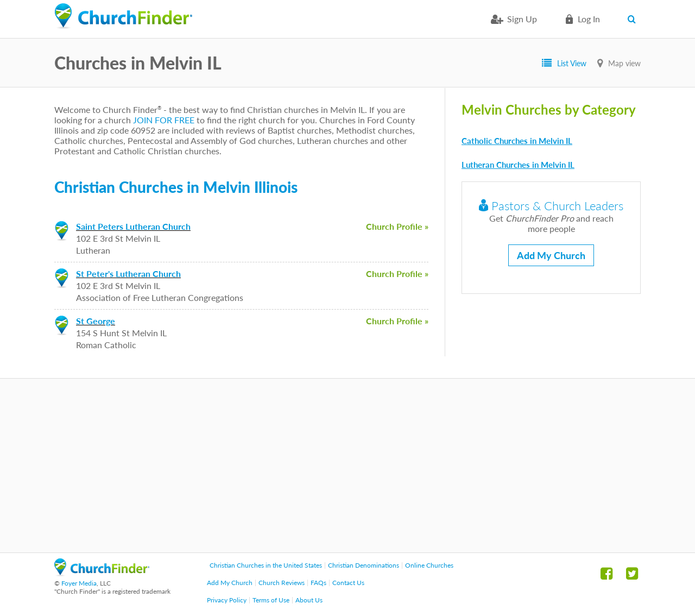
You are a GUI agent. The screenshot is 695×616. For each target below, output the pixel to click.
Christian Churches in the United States (266, 565)
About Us (309, 600)
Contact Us (348, 583)
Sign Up (522, 19)
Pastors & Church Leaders (551, 206)
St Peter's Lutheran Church (128, 274)
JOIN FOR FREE (164, 120)
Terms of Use (271, 600)
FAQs (318, 583)
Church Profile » (397, 226)
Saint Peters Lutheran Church (133, 226)
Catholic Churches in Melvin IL (517, 141)
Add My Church (551, 255)
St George (96, 321)
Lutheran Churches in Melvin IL (518, 165)
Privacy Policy (227, 600)
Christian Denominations (364, 565)
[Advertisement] (347, 466)
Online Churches (429, 565)
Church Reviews (282, 583)
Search (634, 19)
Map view (624, 63)
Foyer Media (79, 583)
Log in (589, 19)
